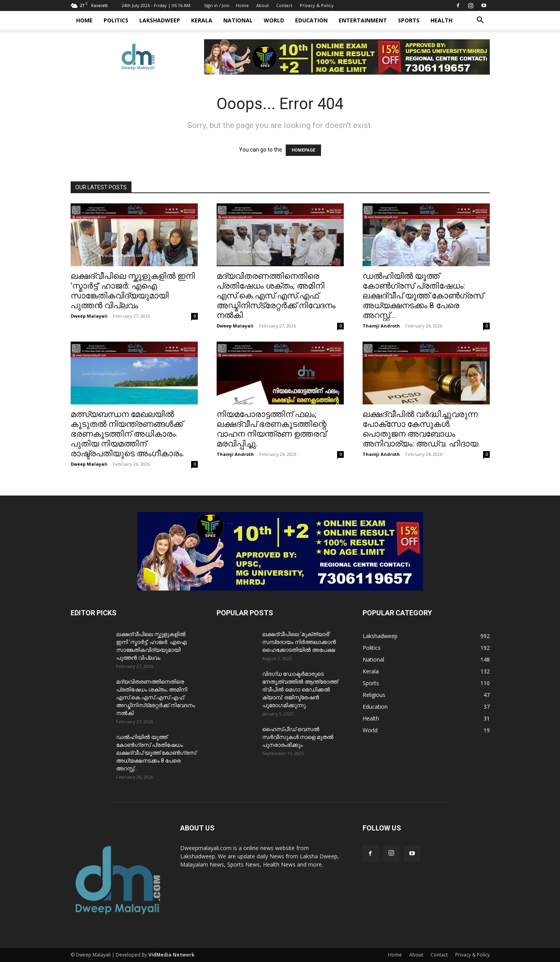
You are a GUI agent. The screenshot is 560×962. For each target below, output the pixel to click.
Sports (409, 20)
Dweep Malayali (89, 316)
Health (441, 20)
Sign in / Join (217, 5)
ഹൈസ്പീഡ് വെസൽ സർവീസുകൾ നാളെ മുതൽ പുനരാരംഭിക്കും (298, 737)
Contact (284, 5)
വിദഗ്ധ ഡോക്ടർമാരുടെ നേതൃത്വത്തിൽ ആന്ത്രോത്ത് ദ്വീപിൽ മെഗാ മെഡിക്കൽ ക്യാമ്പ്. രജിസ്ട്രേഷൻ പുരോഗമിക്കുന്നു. (300, 689)
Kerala (202, 20)
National (238, 20)
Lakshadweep (160, 20)
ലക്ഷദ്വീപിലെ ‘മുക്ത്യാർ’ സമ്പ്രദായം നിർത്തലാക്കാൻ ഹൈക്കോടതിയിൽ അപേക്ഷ (299, 642)
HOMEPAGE (303, 150)
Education (311, 20)
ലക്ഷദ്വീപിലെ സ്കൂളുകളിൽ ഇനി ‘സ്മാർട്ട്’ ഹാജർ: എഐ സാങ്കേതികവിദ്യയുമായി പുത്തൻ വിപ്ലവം (133, 291)
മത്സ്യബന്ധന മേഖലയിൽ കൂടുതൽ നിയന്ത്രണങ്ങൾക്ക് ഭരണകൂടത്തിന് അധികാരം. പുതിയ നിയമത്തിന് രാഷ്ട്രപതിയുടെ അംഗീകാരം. (128, 434)
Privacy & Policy (317, 5)
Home (242, 5)
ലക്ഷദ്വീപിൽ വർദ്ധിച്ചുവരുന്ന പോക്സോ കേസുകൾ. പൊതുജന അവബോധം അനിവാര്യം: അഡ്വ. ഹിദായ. (421, 429)
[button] (480, 21)
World (274, 20)
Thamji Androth (381, 326)
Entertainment (363, 20)
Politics (116, 20)
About (263, 5)
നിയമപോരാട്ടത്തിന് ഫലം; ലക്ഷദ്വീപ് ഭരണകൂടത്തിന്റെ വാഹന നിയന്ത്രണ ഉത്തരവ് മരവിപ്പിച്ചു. (272, 429)
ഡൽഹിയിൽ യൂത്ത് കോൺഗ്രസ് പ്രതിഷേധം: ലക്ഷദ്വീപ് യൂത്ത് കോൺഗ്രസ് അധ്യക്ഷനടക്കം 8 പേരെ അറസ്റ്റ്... (423, 296)
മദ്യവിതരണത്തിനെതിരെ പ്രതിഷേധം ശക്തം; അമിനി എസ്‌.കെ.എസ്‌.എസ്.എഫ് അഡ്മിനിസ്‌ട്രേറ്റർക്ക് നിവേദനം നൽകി (276, 296)
